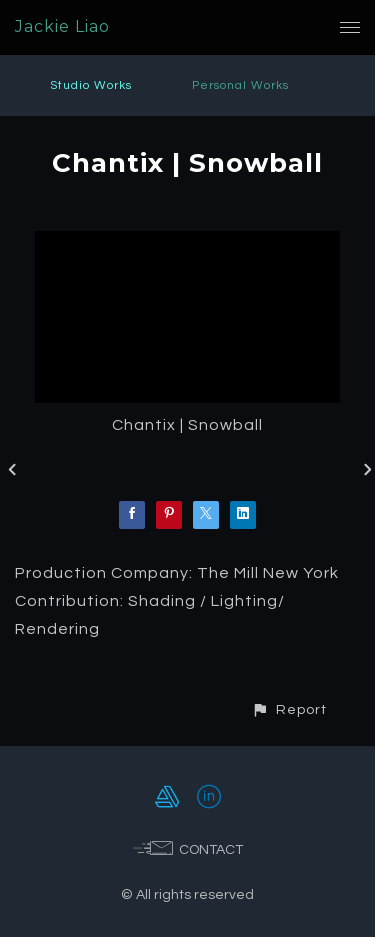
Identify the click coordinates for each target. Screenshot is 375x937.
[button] (289, 709)
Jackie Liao (62, 26)
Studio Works (91, 85)
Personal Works (240, 85)
